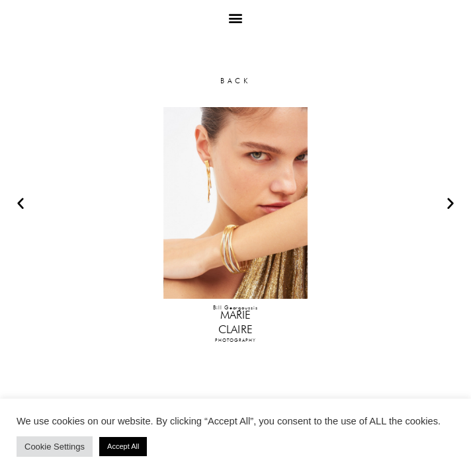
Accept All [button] (123, 446)
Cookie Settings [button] (55, 447)
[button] (236, 18)
